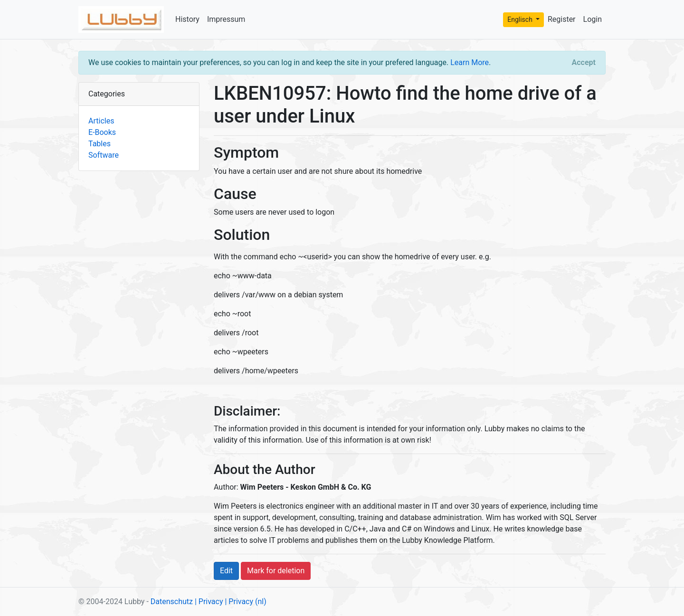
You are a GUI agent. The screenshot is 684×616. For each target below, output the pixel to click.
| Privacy (209, 602)
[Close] (584, 63)
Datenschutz (172, 602)
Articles (101, 121)
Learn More (470, 62)
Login (593, 19)
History (187, 19)
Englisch (521, 19)
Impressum (226, 19)
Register (562, 19)
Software (104, 155)
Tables (100, 144)
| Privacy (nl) (245, 602)
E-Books (102, 132)
